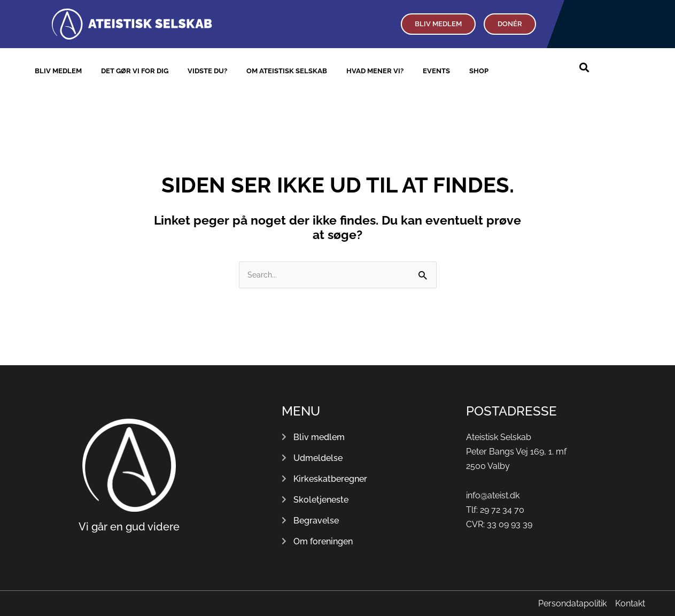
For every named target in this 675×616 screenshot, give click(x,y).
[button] (584, 68)
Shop (479, 71)
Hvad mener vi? (375, 71)
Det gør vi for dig (135, 71)
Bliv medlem (58, 71)
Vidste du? (207, 71)
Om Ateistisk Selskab (287, 71)
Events (436, 71)
